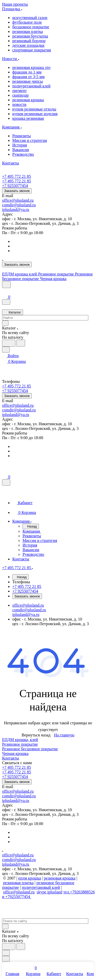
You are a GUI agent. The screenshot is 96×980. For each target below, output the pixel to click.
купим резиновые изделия (35, 114)
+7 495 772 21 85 (17, 176)
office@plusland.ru (18, 200)
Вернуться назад (36, 735)
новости (19, 104)
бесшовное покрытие (31, 27)
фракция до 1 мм (27, 72)
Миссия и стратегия (30, 140)
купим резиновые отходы (34, 109)
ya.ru (25, 210)
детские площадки (28, 45)
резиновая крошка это (31, 67)
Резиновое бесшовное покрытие (30, 749)
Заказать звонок (17, 191)
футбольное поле (27, 22)
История (20, 145)
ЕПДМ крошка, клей (20, 740)
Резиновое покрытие (20, 744)
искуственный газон (30, 18)
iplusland (55, 892)
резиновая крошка (28, 100)
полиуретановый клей (31, 86)
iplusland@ (11, 210)
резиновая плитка (28, 31)
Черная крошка (15, 754)
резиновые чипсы (28, 81)
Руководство (23, 154)
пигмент (19, 91)
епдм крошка (30, 878)
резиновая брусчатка (30, 36)
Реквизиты (22, 136)
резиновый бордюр (29, 41)
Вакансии (21, 150)
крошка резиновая (28, 118)
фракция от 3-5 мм (28, 77)
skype (42, 892)
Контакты (10, 758)
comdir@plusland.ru (19, 205)
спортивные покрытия (32, 50)
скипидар (20, 95)
